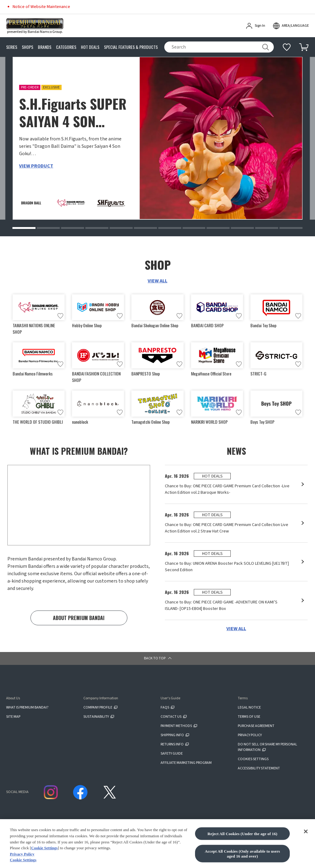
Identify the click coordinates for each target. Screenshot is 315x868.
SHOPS (28, 47)
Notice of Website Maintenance (41, 7)
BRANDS (45, 47)
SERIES (12, 47)
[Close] (306, 854)
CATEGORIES (66, 47)
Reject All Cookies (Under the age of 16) (242, 856)
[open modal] (291, 26)
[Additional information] (287, 47)
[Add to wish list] (60, 316)
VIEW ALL (157, 281)
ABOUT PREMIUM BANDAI (79, 618)
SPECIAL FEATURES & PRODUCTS (131, 47)
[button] (24, 228)
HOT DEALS (90, 47)
